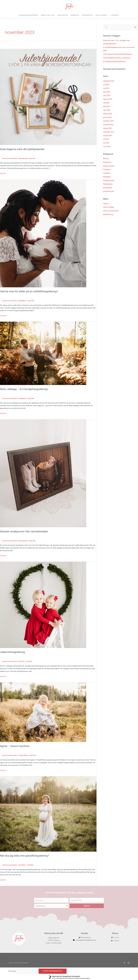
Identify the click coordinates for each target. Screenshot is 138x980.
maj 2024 (106, 103)
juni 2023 (106, 143)
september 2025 (109, 81)
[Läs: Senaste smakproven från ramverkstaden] (43, 473)
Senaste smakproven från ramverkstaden (25, 531)
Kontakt (115, 15)
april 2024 (107, 107)
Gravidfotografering (29, 15)
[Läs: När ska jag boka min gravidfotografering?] (48, 814)
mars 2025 (107, 96)
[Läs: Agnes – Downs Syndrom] (43, 712)
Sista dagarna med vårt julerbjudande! (24, 149)
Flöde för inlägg (109, 207)
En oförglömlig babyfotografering (115, 62)
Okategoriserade (109, 181)
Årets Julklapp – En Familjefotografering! (25, 389)
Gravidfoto (23, 865)
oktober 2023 (108, 128)
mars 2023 (107, 147)
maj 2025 (106, 88)
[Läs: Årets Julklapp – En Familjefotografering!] (43, 353)
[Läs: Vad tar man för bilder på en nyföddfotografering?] (43, 233)
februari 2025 (108, 99)
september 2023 (109, 132)
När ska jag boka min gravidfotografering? (26, 856)
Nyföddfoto (87, 15)
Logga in (106, 204)
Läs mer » (4, 173)
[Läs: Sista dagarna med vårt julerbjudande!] (48, 97)
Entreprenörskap (109, 166)
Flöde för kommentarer (111, 211)
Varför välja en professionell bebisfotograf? (118, 54)
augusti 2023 (108, 136)
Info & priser (102, 15)
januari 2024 (108, 117)
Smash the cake (48, 15)
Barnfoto (75, 15)
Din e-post (12, 971)
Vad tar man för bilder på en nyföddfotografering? (31, 291)
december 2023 (109, 121)
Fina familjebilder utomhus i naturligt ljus (118, 58)
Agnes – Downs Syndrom (16, 746)
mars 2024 (107, 110)
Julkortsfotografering (13, 652)
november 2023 (109, 125)
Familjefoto (63, 15)
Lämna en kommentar (10, 158)
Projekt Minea (24, 755)
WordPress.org (108, 215)
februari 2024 (108, 114)
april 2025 (107, 92)
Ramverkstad (24, 158)
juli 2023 (106, 139)
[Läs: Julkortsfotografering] (43, 605)
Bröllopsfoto (107, 162)
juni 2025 (106, 85)
